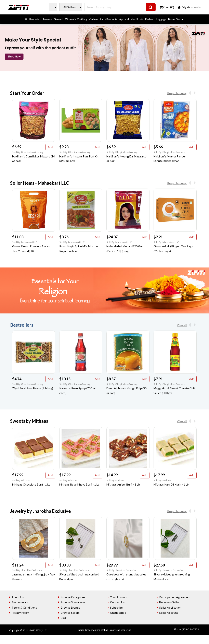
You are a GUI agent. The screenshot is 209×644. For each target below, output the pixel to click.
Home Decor (176, 19)
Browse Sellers (70, 613)
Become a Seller (169, 602)
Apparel (124, 19)
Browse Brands (70, 607)
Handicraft (137, 19)
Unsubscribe (118, 613)
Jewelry (47, 19)
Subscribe (116, 607)
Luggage (161, 19)
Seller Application (170, 607)
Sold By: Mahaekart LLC (25, 242)
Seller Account (169, 613)
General (58, 19)
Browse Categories (73, 597)
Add (50, 147)
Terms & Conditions (24, 607)
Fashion (150, 19)
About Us (18, 597)
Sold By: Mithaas (21, 480)
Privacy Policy (20, 613)
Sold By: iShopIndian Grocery (28, 152)
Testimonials (20, 602)
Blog (64, 618)
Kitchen (93, 19)
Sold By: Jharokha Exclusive (27, 570)
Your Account (119, 597)
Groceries (35, 19)
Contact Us (117, 602)
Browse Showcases (73, 602)
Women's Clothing (76, 19)
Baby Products (108, 19)
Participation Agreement (175, 597)
